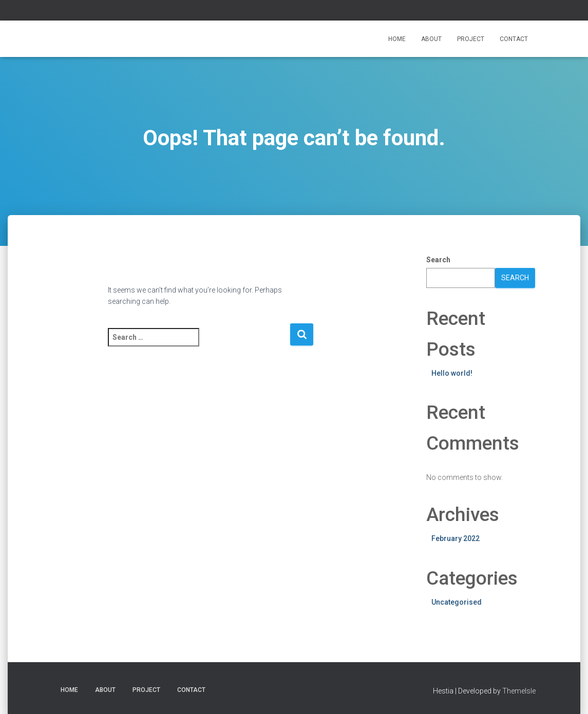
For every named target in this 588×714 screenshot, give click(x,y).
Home (397, 39)
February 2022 (456, 538)
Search (438, 260)
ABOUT (431, 39)
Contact (514, 39)
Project (471, 39)
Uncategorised (457, 602)
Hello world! (452, 373)
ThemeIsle (519, 691)
